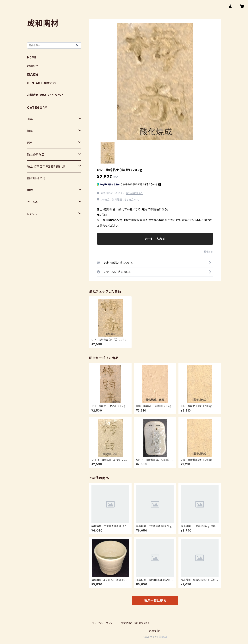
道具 (30, 119)
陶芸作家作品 (36, 154)
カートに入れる (155, 239)
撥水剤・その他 (36, 178)
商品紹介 (33, 74)
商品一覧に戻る (155, 601)
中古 (30, 190)
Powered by (155, 637)
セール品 (33, 202)
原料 (30, 143)
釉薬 (30, 131)
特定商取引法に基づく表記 (136, 623)
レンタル (32, 214)
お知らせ (33, 66)
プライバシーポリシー (104, 623)
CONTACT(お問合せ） (42, 83)
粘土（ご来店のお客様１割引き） (46, 166)
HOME (32, 57)
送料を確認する (134, 193)
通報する (208, 252)
